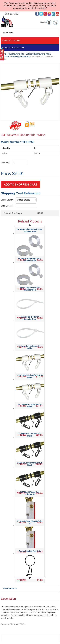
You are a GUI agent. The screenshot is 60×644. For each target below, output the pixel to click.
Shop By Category (13, 48)
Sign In (46, 22)
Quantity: (5, 163)
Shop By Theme (11, 41)
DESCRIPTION (10, 589)
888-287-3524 (12, 14)
